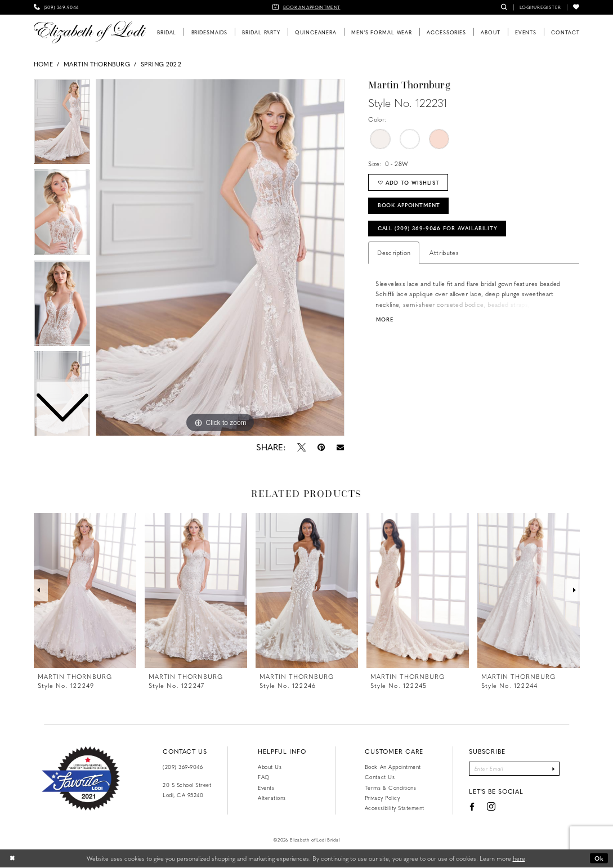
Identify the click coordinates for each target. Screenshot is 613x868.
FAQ (264, 777)
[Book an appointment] (307, 7)
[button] (540, 7)
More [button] (385, 320)
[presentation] (85, 590)
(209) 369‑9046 (183, 767)
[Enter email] (514, 769)
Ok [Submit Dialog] (599, 858)
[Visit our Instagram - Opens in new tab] (491, 807)
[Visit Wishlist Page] (576, 7)
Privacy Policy (382, 798)
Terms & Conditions (390, 788)
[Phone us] (57, 7)
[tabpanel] (220, 258)
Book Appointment (410, 205)
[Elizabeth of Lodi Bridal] (90, 32)
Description (394, 253)
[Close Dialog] (12, 858)
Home (43, 64)
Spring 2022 (161, 64)
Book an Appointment (393, 767)
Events (266, 788)
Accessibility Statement (395, 808)
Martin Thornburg (97, 64)
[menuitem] (57, 7)
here (519, 858)
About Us (270, 767)
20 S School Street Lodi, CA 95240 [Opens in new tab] (187, 790)
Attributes (444, 253)
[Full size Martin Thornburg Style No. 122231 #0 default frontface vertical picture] (220, 258)
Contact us (380, 777)
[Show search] (504, 7)
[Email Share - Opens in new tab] (340, 447)
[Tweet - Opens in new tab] (302, 447)
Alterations (272, 798)
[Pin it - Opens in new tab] (321, 447)
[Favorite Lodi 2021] (81, 778)
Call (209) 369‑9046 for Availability (439, 229)
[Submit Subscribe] (554, 769)
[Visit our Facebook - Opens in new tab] (472, 807)
